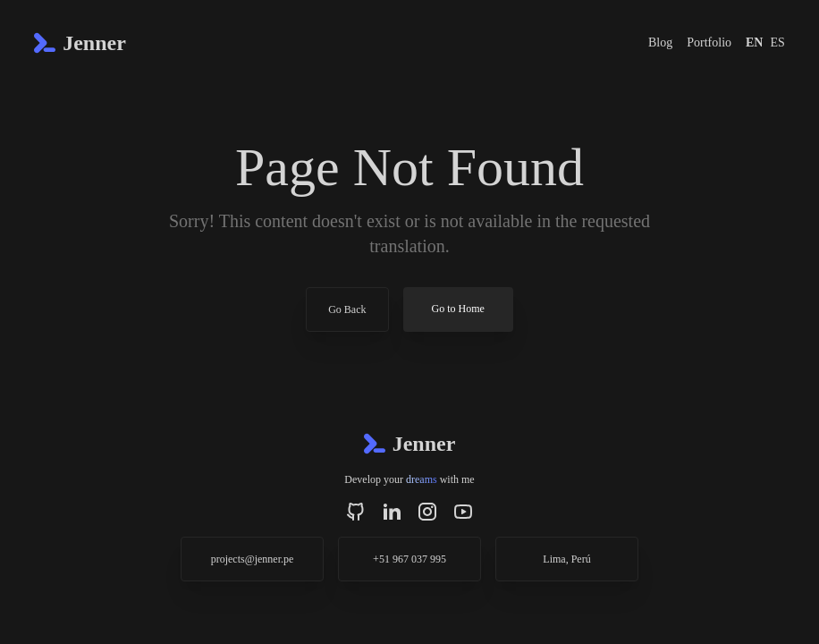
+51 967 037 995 (409, 559)
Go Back (347, 309)
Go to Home (458, 309)
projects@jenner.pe (253, 559)
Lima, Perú (566, 559)
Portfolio (709, 42)
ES (777, 42)
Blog (660, 42)
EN (754, 42)
